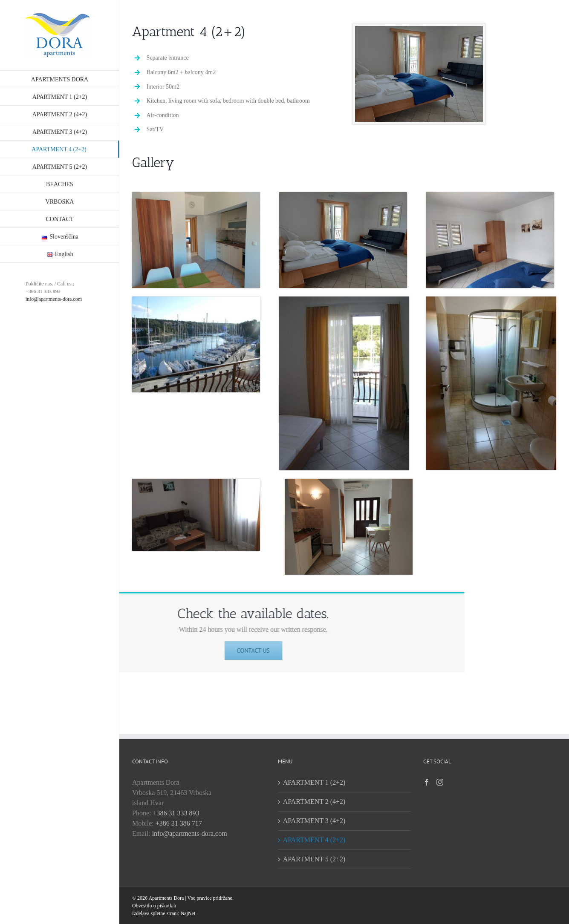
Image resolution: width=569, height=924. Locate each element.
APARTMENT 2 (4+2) (314, 802)
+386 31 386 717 (179, 823)
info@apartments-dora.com (54, 299)
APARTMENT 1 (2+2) (314, 782)
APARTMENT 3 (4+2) (314, 821)
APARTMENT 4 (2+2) (314, 840)
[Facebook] (427, 782)
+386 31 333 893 (176, 813)
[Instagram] (440, 782)
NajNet (188, 913)
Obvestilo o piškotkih (154, 906)
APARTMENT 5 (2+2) (314, 859)
